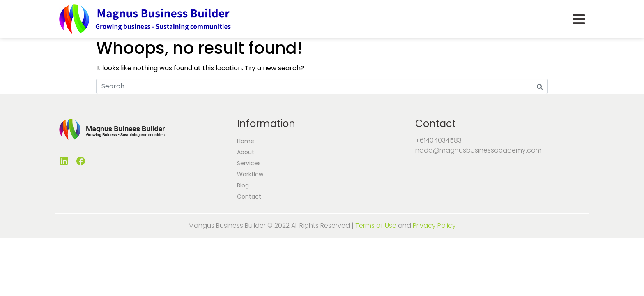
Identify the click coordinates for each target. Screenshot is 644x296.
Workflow (250, 174)
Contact (249, 197)
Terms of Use (376, 225)
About (246, 152)
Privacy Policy (434, 225)
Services (249, 163)
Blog (243, 185)
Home (246, 141)
